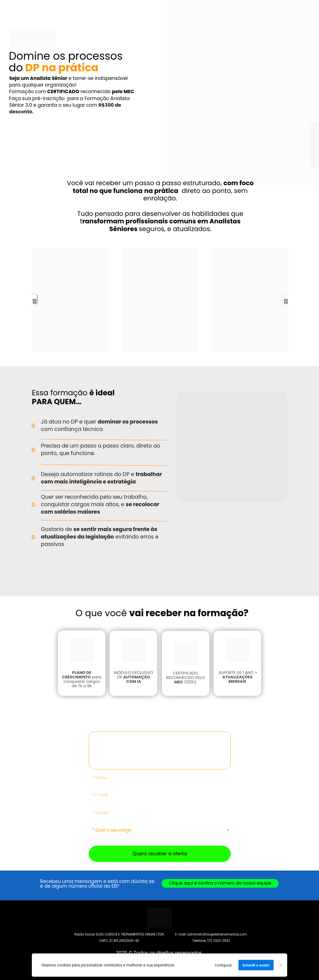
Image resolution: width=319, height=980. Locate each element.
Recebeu (50, 881)
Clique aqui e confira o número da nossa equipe (220, 883)
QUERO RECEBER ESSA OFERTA (70, 136)
